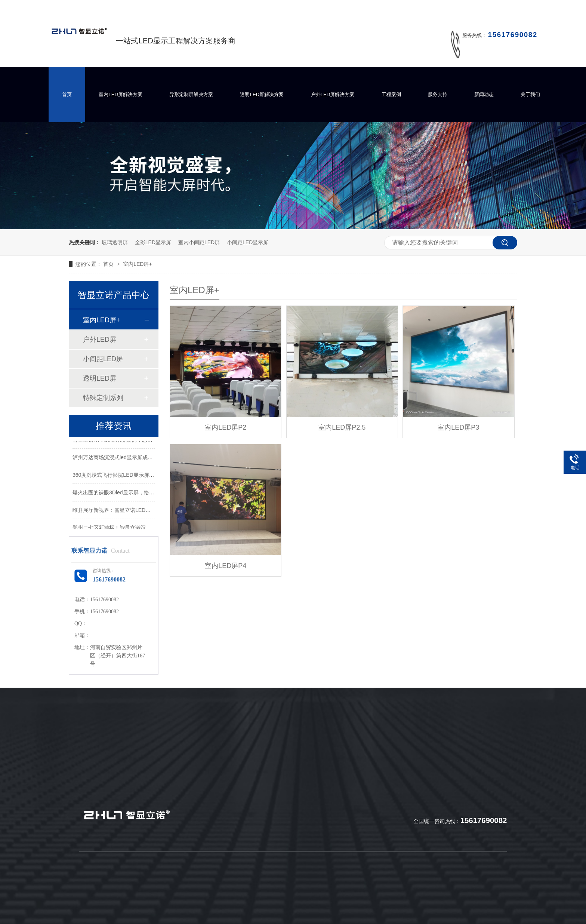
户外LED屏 (100, 340)
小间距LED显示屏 (248, 242)
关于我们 (530, 94)
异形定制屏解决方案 (191, 94)
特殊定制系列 (103, 398)
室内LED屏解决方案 (121, 94)
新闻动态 (484, 94)
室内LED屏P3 (458, 427)
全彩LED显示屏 (153, 242)
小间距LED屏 (103, 359)
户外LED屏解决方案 (333, 94)
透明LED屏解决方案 (262, 94)
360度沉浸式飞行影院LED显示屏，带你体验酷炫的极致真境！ (145, 476)
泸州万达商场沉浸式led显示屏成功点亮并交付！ (128, 458)
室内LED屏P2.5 (342, 427)
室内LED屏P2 (226, 427)
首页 (67, 94)
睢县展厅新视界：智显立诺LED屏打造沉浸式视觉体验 (135, 511)
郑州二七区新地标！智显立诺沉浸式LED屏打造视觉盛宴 (138, 528)
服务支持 (438, 94)
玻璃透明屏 (115, 242)
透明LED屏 (100, 378)
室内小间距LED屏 (199, 242)
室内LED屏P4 (226, 566)
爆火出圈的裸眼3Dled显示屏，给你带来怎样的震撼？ (134, 493)
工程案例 (391, 94)
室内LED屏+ (137, 264)
